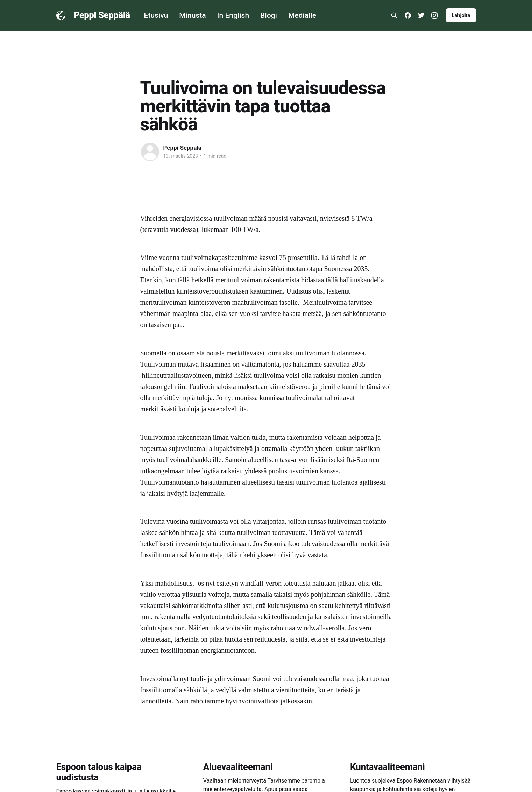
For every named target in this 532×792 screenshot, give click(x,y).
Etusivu (156, 15)
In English (233, 15)
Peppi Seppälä (102, 15)
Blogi (269, 15)
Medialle (302, 15)
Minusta (192, 15)
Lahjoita (461, 15)
